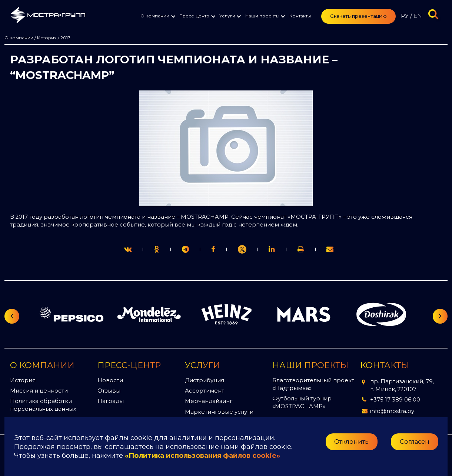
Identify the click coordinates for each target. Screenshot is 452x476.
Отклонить (351, 442)
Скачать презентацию (358, 16)
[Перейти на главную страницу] (48, 16)
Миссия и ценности (39, 391)
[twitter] (128, 249)
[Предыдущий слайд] (12, 316)
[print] (213, 249)
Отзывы (109, 391)
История (23, 380)
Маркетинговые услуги (219, 412)
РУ (405, 16)
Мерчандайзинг (209, 401)
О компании (155, 16)
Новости (110, 380)
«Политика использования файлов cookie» (202, 456)
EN (418, 16)
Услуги (227, 16)
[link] (242, 250)
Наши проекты (262, 16)
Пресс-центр (194, 16)
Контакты (300, 16)
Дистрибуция (205, 380)
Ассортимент (205, 391)
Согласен (415, 442)
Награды (111, 401)
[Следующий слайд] (440, 316)
